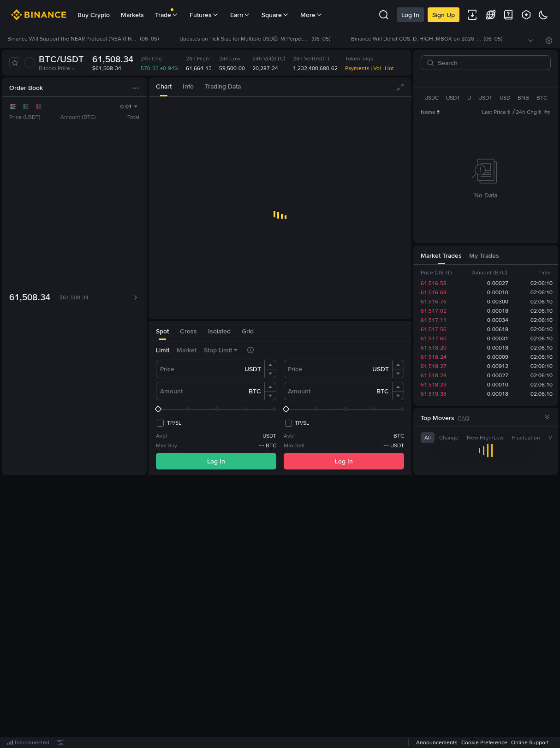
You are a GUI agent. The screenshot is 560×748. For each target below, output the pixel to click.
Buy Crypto (94, 15)
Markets (132, 15)
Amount (171, 391)
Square (275, 15)
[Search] (489, 63)
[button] (270, 365)
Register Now (282, 612)
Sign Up (444, 15)
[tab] (164, 87)
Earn (240, 15)
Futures (204, 15)
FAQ (464, 418)
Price (167, 369)
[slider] (216, 409)
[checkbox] (169, 423)
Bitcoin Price (57, 68)
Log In (410, 15)
